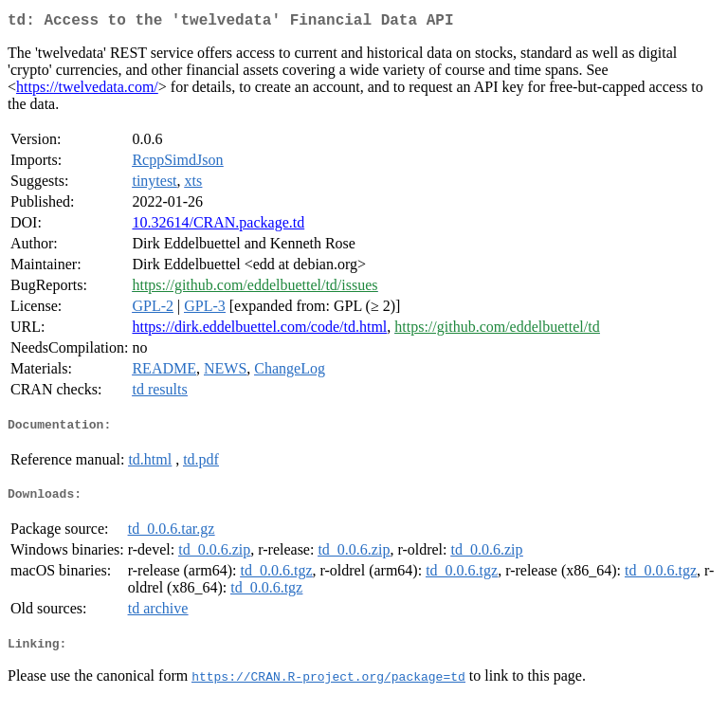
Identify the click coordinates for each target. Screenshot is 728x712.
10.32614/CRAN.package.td (218, 226)
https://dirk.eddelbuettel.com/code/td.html (259, 330)
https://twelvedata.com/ (87, 91)
